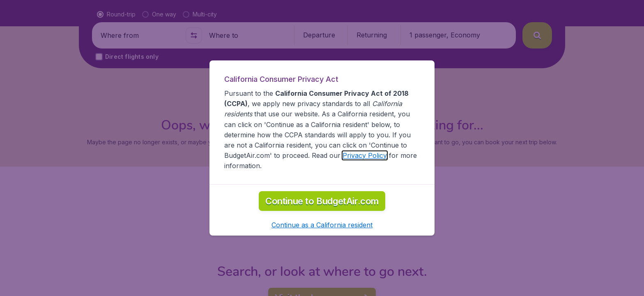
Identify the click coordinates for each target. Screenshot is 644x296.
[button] (322, 225)
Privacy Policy (365, 155)
